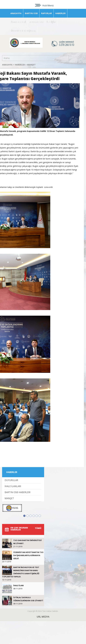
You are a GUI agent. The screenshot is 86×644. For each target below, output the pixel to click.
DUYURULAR (11, 480)
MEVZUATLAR (36, 22)
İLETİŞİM (51, 22)
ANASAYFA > (8, 65)
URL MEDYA (43, 617)
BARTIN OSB (31, 13)
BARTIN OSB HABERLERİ (18, 492)
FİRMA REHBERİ (18, 22)
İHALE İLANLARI (13, 486)
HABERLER (60, 13)
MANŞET (31, 65)
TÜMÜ (38, 528)
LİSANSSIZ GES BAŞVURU (23, 31)
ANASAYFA (16, 13)
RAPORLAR (47, 13)
